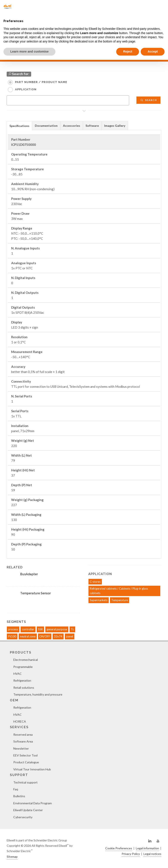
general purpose (57, 629)
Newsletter (21, 748)
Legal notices (152, 854)
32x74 (58, 636)
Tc (72, 629)
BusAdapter (29, 574)
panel (70, 636)
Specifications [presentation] (19, 126)
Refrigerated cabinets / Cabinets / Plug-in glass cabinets (119, 591)
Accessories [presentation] (72, 126)
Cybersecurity (23, 817)
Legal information (147, 848)
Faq (16, 789)
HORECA (20, 721)
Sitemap (12, 857)
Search (148, 100)
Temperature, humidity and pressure (38, 694)
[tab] (19, 126)
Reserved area (23, 734)
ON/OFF (45, 636)
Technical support (25, 782)
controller (28, 629)
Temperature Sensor (35, 593)
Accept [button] (153, 51)
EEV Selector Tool (25, 755)
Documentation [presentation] (46, 126)
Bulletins (19, 796)
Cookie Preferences (119, 848)
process (13, 629)
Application (26, 89)
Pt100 (12, 636)
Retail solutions (24, 688)
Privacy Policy (131, 854)
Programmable (23, 667)
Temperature (120, 600)
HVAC (18, 674)
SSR (40, 629)
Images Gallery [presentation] (115, 126)
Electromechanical (26, 660)
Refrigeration (22, 680)
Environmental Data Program (33, 803)
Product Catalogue (26, 762)
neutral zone (28, 636)
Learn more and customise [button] (29, 51)
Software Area (23, 741)
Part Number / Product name (41, 82)
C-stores (95, 582)
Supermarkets (99, 600)
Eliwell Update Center (28, 810)
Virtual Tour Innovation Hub (32, 769)
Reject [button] (128, 51)
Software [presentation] (92, 126)
